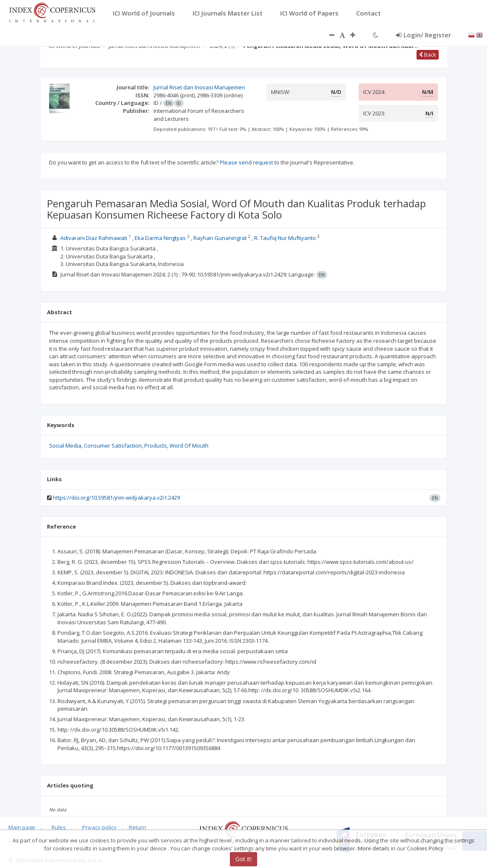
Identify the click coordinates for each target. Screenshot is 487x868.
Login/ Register (423, 35)
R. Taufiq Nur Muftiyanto (286, 238)
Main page (22, 827)
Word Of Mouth (189, 446)
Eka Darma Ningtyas (161, 238)
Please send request (246, 162)
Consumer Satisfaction (113, 446)
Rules (59, 827)
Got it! (243, 859)
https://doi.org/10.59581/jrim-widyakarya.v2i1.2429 (116, 498)
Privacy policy (99, 827)
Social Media (65, 446)
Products (156, 446)
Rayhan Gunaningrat (221, 238)
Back (428, 55)
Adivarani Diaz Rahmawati (94, 238)
